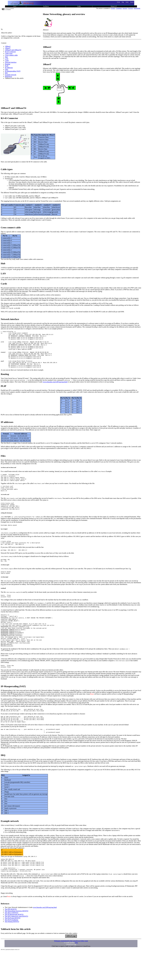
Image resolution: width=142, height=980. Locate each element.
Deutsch (125, 8)
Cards (7, 61)
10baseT (8, 48)
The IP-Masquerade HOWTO (14, 943)
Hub (6, 57)
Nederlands (137, 8)
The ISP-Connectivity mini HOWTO (16, 945)
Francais (130, 8)
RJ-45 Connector (10, 52)
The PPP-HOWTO (11, 938)
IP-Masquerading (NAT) (13, 71)
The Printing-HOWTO (12, 950)
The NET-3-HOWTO (11, 941)
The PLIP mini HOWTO (13, 946)
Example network (11, 75)
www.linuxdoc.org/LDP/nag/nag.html (45, 936)
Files (7, 69)
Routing (8, 64)
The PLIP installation (11, 948)
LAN (7, 59)
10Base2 (8, 46)
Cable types (9, 53)
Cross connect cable (11, 55)
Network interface (11, 62)
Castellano (119, 8)
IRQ (6, 73)
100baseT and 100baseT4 (13, 50)
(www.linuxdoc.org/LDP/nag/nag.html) (55, 390)
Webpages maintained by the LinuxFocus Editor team (71, 969)
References (9, 76)
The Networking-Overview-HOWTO (16, 939)
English (113, 8)
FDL (77, 971)
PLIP (7, 66)
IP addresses (9, 68)
